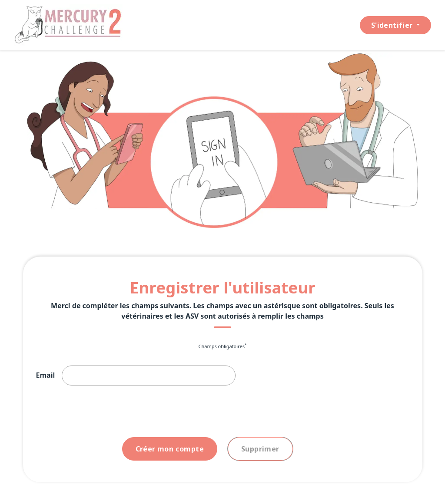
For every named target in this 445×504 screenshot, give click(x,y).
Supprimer (260, 449)
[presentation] (102, 413)
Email (46, 375)
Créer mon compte (170, 449)
